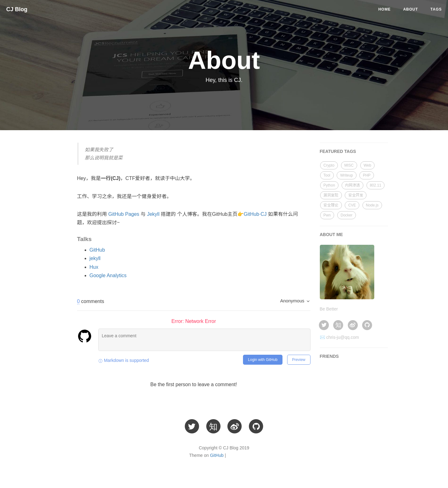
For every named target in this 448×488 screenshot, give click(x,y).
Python (329, 185)
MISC (349, 165)
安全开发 (356, 195)
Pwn (327, 215)
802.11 (376, 185)
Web (367, 165)
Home (385, 9)
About (411, 9)
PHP (367, 175)
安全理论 (331, 205)
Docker (347, 215)
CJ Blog (17, 9)
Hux (94, 267)
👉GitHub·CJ (252, 214)
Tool (327, 175)
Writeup (346, 175)
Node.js (372, 205)
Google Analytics (108, 275)
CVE (352, 205)
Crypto (329, 165)
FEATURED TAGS (338, 151)
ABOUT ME (331, 235)
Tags (436, 9)
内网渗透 (352, 185)
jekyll (95, 258)
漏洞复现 (331, 195)
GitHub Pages (124, 214)
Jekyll (153, 214)
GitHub (97, 250)
